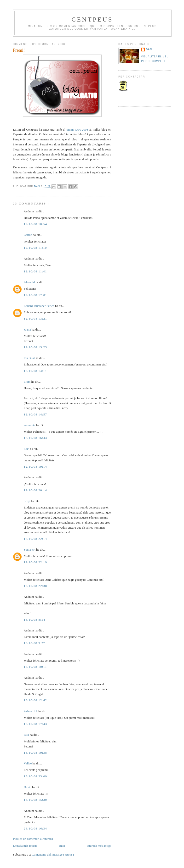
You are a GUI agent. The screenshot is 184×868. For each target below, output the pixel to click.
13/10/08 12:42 (35, 700)
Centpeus (92, 19)
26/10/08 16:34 (35, 828)
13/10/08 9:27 (34, 643)
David (28, 787)
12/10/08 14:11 (35, 371)
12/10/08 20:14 (35, 490)
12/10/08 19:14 (35, 467)
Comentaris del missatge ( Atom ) (53, 854)
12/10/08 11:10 (35, 248)
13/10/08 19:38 (35, 753)
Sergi (27, 501)
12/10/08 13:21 (35, 318)
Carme (28, 235)
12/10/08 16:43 (35, 438)
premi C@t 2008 (77, 130)
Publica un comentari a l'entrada (33, 839)
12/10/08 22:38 (35, 586)
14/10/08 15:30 (35, 800)
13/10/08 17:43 (35, 724)
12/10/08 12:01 (35, 295)
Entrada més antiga (99, 846)
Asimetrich (31, 711)
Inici (62, 846)
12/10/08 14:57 (35, 414)
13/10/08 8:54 (34, 620)
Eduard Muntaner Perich (39, 306)
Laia (27, 449)
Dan (37, 186)
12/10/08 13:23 (35, 347)
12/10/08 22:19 (35, 562)
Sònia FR (30, 550)
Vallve (28, 763)
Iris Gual (30, 358)
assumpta (30, 425)
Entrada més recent (25, 846)
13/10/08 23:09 (35, 776)
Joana (28, 329)
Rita (27, 735)
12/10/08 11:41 (35, 271)
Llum (27, 382)
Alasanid (30, 282)
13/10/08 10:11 (35, 667)
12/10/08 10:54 (35, 224)
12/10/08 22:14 (35, 539)
